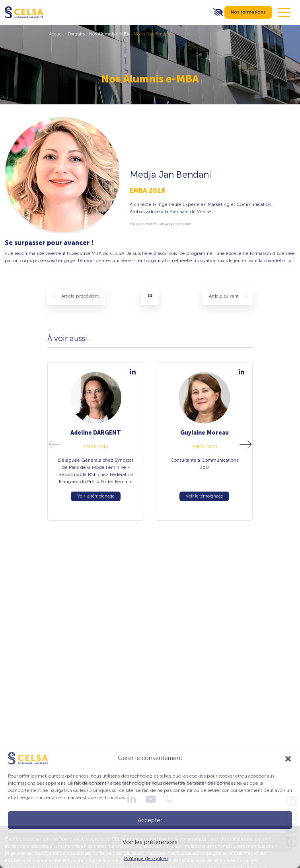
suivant (228, 296)
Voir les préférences (150, 842)
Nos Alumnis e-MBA (109, 34)
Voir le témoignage (96, 496)
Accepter (150, 820)
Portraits (76, 34)
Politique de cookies (146, 858)
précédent (76, 296)
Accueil (56, 34)
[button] (288, 758)
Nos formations (248, 12)
